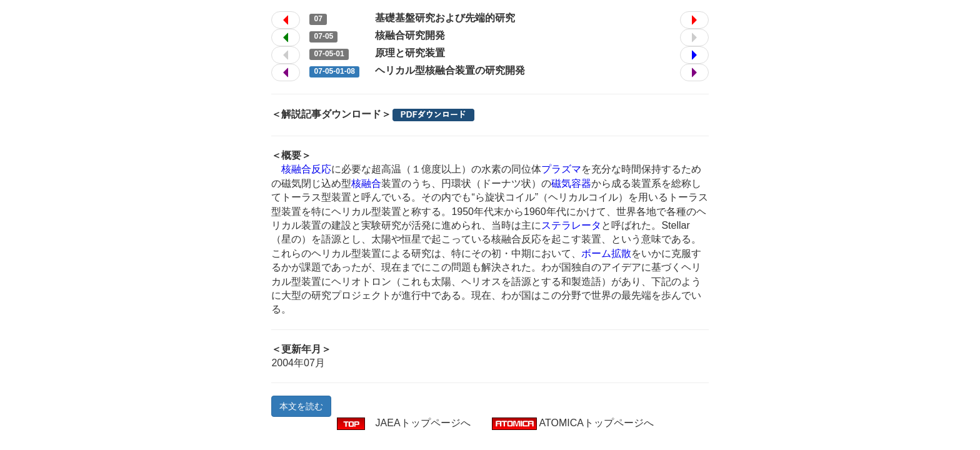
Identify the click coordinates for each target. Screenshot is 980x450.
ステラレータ (571, 225)
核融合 (366, 183)
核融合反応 (306, 169)
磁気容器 (571, 183)
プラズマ (561, 169)
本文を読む (301, 406)
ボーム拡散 (606, 253)
